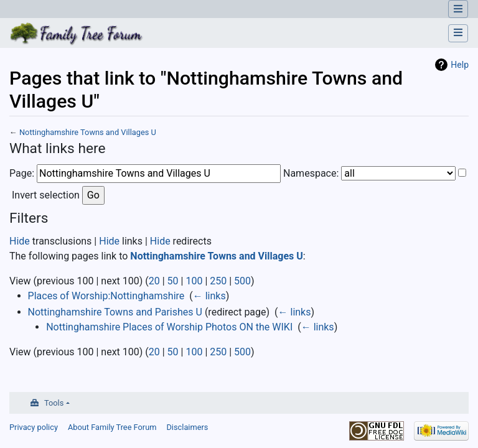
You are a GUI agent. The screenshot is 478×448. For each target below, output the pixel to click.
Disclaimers (187, 427)
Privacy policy (34, 427)
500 (242, 281)
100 (194, 281)
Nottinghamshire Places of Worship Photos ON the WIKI (169, 327)
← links (209, 296)
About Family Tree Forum (112, 427)
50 (173, 281)
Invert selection (46, 195)
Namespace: (311, 173)
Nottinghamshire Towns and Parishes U (115, 312)
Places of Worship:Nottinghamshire (106, 296)
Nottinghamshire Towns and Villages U (88, 132)
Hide (20, 241)
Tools (54, 403)
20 (154, 281)
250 (218, 281)
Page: (22, 173)
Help (460, 65)
